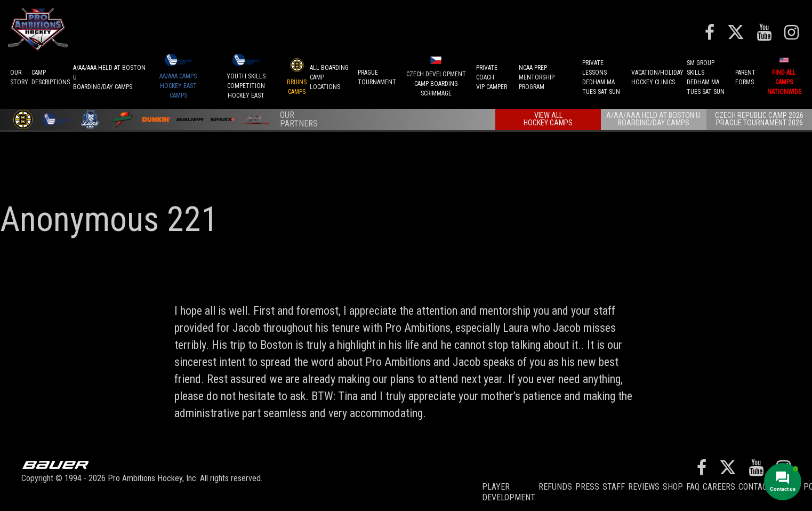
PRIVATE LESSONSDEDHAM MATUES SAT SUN (601, 77)
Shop (673, 487)
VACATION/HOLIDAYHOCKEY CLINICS (657, 77)
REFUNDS (555, 487)
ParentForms (745, 77)
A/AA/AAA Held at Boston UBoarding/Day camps (109, 77)
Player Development (509, 492)
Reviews (644, 487)
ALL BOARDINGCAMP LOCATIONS (329, 77)
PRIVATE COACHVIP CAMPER (492, 77)
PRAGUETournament (377, 77)
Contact (755, 487)
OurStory (19, 77)
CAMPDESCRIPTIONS (51, 77)
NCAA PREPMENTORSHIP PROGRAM (537, 77)
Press (587, 487)
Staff (614, 487)
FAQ (693, 487)
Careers (719, 487)
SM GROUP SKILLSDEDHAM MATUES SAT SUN (706, 77)
